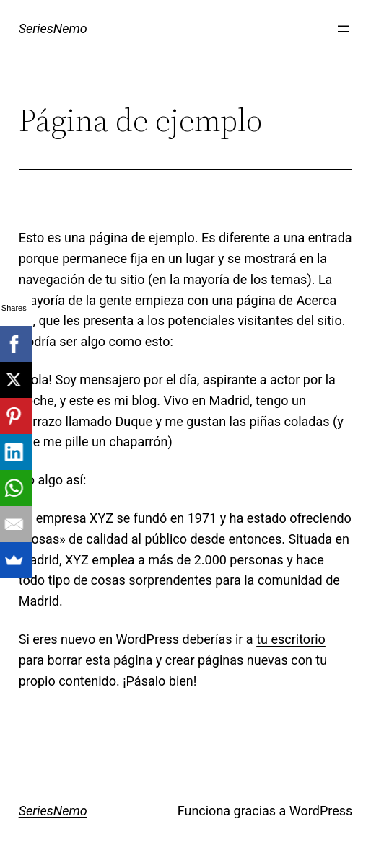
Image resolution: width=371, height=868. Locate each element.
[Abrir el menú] (344, 29)
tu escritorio (291, 639)
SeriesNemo (53, 28)
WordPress (321, 811)
